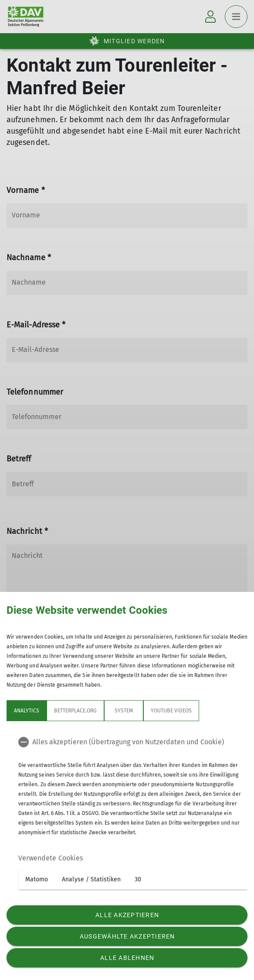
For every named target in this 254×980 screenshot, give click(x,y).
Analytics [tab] (27, 711)
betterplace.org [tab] (75, 711)
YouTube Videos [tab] (171, 711)
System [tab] (124, 711)
